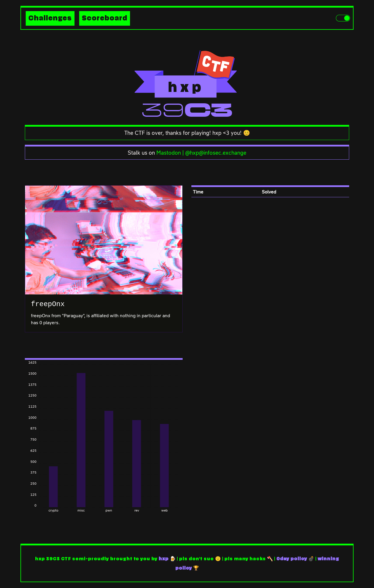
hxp (164, 559)
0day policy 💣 (295, 559)
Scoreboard (105, 18)
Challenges (50, 18)
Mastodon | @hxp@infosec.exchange (201, 153)
